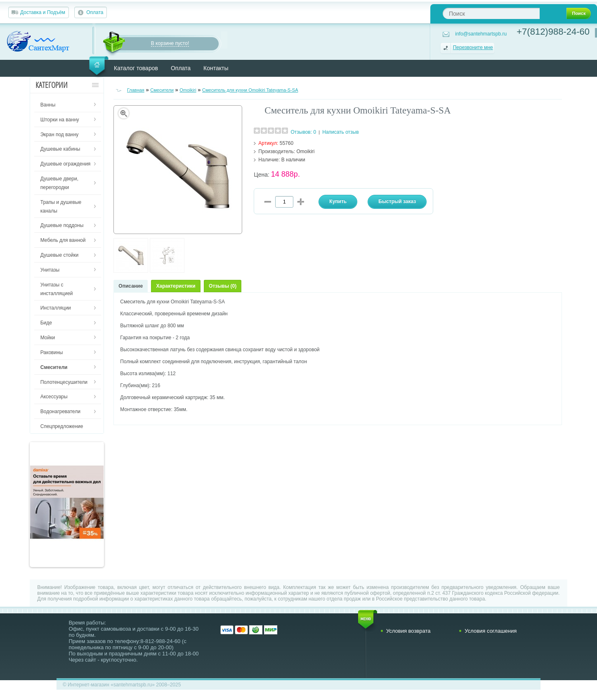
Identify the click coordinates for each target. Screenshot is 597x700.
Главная (136, 90)
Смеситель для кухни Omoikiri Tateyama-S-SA (250, 90)
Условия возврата (408, 631)
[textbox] (491, 13)
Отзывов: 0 (303, 132)
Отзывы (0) (223, 286)
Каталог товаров (136, 68)
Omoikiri (188, 90)
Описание (131, 286)
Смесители (162, 90)
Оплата (95, 12)
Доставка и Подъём (43, 12)
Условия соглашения (491, 631)
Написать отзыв (340, 132)
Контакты (216, 68)
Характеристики (176, 286)
